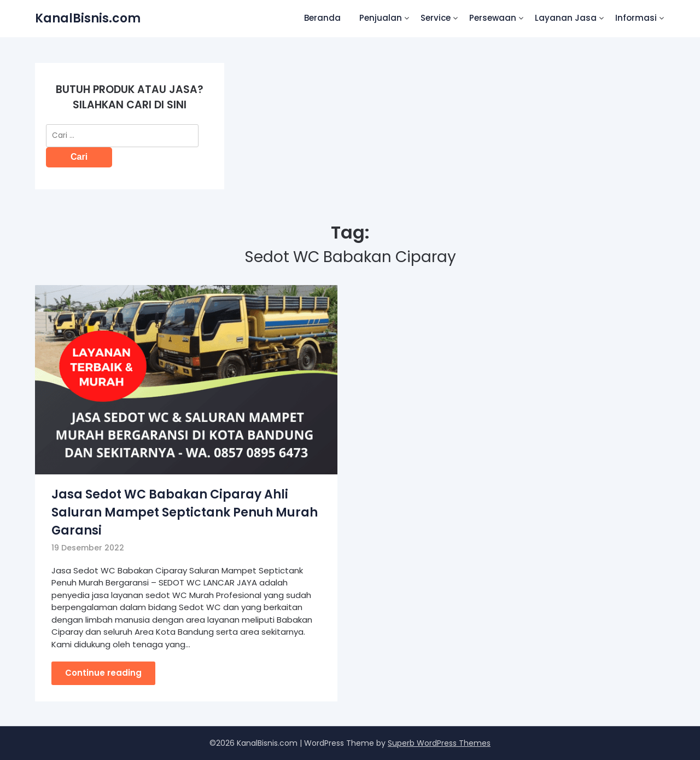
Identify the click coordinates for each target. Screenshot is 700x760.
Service (436, 18)
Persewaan (493, 18)
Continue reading (103, 673)
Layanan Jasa (566, 18)
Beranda (322, 18)
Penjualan (381, 18)
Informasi (636, 18)
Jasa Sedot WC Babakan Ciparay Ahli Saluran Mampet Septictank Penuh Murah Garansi (185, 512)
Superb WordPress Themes (439, 743)
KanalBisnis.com (88, 18)
